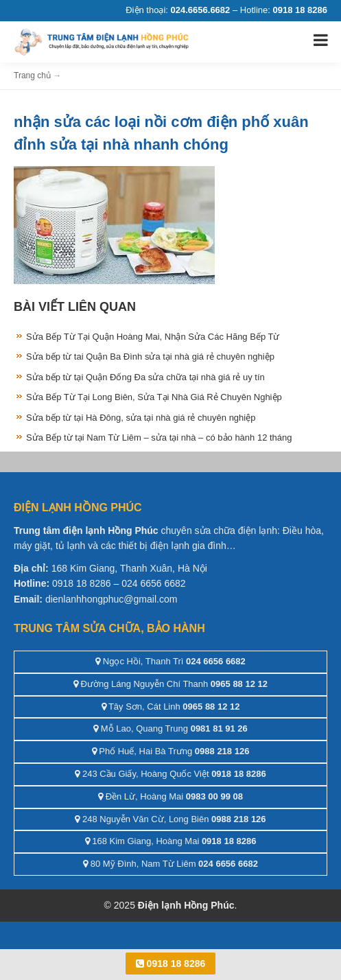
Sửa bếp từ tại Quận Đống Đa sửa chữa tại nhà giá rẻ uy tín (145, 377)
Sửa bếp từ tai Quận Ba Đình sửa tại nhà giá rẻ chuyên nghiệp (150, 357)
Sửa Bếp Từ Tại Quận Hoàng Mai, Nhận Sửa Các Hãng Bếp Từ (153, 337)
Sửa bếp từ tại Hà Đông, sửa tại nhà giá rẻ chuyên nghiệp (141, 418)
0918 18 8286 (171, 964)
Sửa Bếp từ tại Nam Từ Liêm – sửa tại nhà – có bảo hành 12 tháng (159, 437)
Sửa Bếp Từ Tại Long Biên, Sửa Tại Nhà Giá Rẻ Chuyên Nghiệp (154, 397)
